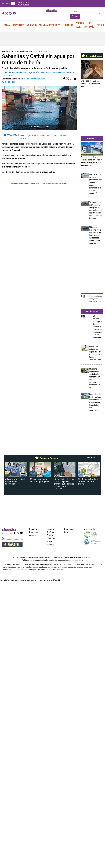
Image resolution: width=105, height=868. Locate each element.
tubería (23, 138)
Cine (66, 532)
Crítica (50, 535)
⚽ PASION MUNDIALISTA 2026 (44, 25)
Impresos (69, 529)
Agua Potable (33, 135)
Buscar (75, 16)
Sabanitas (64, 135)
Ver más (92, 458)
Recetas (50, 545)
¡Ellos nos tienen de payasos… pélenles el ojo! (95, 299)
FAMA (7, 25)
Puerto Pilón (46, 135)
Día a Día (51, 538)
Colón (55, 135)
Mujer (49, 542)
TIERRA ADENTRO (81, 25)
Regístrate (34, 529)
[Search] (85, 11)
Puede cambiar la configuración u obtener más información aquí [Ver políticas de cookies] (41, 570)
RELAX (100, 25)
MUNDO (69, 25)
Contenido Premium (92, 56)
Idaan (22, 135)
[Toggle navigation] (13, 4)
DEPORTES (18, 25)
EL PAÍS (92, 25)
